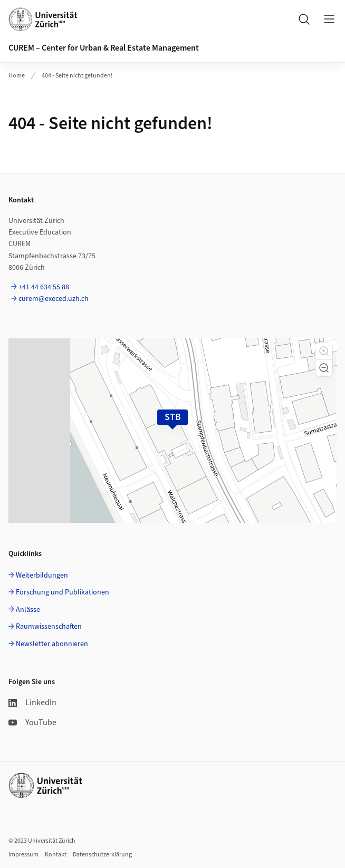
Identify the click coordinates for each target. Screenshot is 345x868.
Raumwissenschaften (49, 627)
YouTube (32, 723)
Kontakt (56, 855)
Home (17, 76)
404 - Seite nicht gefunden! (77, 76)
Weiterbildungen (42, 576)
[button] (324, 351)
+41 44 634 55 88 (44, 287)
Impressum (23, 855)
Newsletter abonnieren (52, 644)
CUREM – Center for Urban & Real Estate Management (104, 48)
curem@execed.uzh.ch (54, 299)
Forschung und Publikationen (63, 592)
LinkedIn (32, 703)
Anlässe (28, 610)
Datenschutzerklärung (102, 855)
